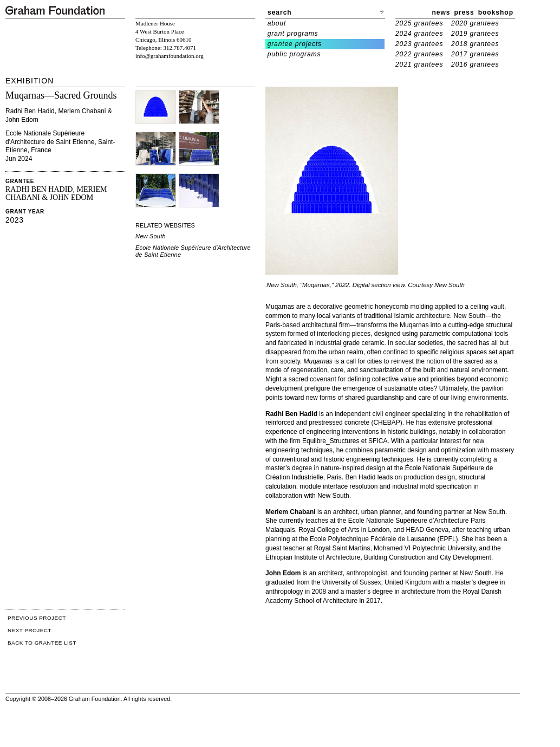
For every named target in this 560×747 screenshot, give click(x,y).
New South (151, 236)
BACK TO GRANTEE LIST (42, 643)
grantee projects (295, 44)
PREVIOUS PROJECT (37, 618)
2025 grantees (419, 23)
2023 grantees (419, 44)
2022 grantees (419, 54)
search (280, 12)
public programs (294, 54)
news (441, 12)
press (464, 12)
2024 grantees (419, 34)
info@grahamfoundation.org (170, 56)
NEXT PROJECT (30, 630)
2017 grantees (475, 54)
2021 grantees (419, 64)
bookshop (496, 12)
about (277, 23)
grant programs (293, 34)
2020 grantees (475, 23)
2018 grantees (475, 44)
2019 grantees (475, 34)
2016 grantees (475, 64)
